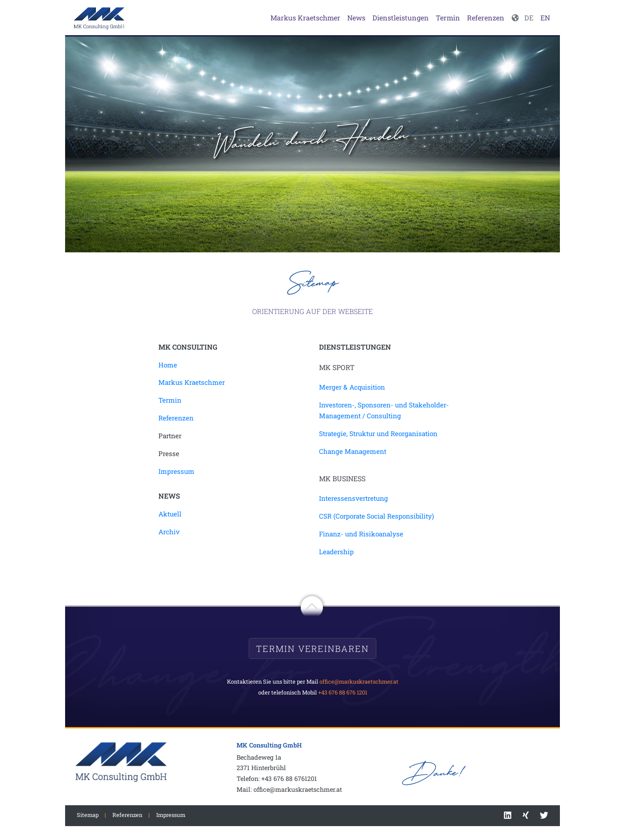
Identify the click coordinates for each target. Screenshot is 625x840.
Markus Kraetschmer (305, 18)
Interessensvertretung (354, 498)
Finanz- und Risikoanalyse (361, 534)
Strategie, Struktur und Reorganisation (378, 433)
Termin (448, 18)
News (356, 18)
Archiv (169, 532)
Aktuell (170, 514)
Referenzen (486, 18)
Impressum (176, 471)
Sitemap (88, 815)
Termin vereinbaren (312, 648)
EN (545, 18)
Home (168, 365)
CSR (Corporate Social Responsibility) (377, 516)
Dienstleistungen (401, 18)
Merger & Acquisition (352, 387)
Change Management (353, 451)
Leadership (336, 552)
